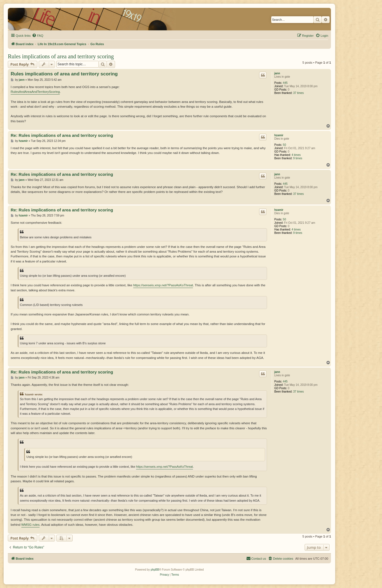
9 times (298, 158)
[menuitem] (38, 36)
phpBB (155, 570)
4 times (296, 155)
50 (285, 145)
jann (277, 73)
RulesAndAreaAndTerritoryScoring (35, 92)
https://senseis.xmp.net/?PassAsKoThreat (163, 285)
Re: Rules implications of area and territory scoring (62, 135)
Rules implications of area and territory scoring (61, 56)
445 (285, 83)
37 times (298, 93)
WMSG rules (30, 525)
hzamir (279, 135)
